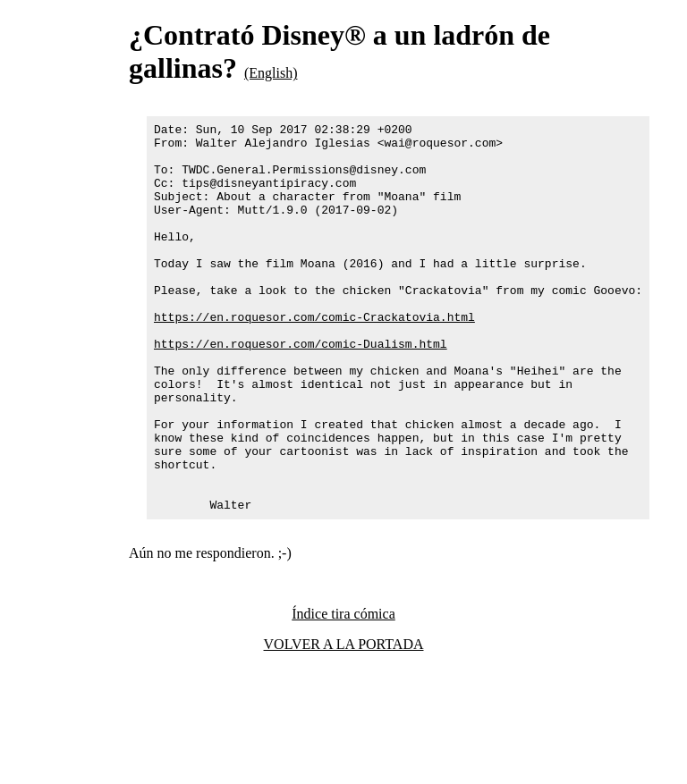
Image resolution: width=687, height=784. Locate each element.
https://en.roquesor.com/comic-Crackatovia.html (314, 357)
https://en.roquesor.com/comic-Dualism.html (301, 389)
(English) (271, 73)
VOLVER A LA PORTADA (344, 722)
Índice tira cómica (343, 691)
